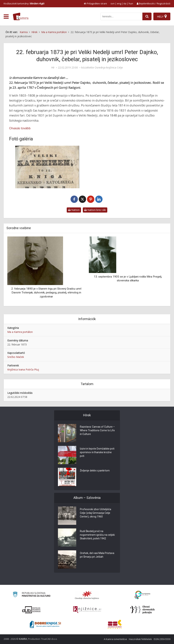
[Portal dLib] (31, 610)
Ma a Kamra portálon (20, 332)
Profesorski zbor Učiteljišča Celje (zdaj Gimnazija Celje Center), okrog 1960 (95, 513)
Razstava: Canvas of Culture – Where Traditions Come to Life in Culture (97, 430)
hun (131, 3)
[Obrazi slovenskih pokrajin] (142, 610)
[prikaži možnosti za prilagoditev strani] (95, 3)
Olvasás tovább (20, 128)
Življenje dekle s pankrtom (95, 471)
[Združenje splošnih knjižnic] (115, 624)
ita (125, 3)
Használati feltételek (140, 639)
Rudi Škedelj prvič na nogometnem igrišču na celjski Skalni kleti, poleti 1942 (97, 535)
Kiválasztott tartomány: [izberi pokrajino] (24, 3)
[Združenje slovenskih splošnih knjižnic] (87, 610)
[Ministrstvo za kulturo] (32, 595)
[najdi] (147, 16)
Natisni (74, 210)
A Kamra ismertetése (115, 639)
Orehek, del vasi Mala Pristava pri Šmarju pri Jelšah (97, 555)
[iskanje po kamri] (121, 16)
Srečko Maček (16, 357)
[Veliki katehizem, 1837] (47, 167)
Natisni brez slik (95, 210)
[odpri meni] (6, 17)
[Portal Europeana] (142, 595)
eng (119, 3)
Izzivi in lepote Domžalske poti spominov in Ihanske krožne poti (97, 452)
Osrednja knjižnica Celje (109, 68)
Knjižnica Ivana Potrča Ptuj (23, 369)
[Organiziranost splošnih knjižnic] (87, 595)
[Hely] (162, 16)
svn (113, 3)
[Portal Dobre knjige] (45, 624)
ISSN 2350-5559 (162, 639)
